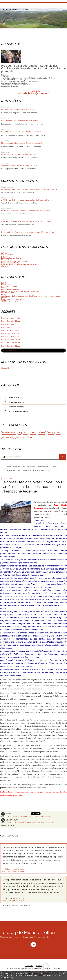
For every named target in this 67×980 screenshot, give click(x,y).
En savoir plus (7, 978)
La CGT (4, 288)
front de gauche (21, 437)
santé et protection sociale (18, 411)
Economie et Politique (9, 286)
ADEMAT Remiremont (9, 301)
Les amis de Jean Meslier (10, 263)
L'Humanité (6, 285)
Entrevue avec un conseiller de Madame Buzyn (37, 189)
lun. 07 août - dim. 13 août (11, 327)
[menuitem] (31, 467)
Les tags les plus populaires (52, 968)
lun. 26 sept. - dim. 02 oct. (11, 334)
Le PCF (4, 283)
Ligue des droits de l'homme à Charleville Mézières (20, 265)
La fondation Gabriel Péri (11, 289)
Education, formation (16, 407)
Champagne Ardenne (16, 402)
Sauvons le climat (8, 293)
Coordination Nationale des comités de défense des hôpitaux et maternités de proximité (31, 297)
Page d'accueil (11, 470)
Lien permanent (10, 820)
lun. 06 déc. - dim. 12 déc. (11, 346)
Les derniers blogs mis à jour (15, 968)
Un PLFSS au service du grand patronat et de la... (22, 132)
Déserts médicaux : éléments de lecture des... (20, 121)
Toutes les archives (10, 350)
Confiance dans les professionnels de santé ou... (21, 154)
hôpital (33, 433)
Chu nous (5, 266)
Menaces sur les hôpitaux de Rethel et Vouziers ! (22, 143)
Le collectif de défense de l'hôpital (14, 261)
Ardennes (12, 393)
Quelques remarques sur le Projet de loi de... (20, 165)
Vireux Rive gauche (8, 255)
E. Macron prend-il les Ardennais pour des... (34, 221)
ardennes (42, 433)
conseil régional (19, 823)
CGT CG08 (5, 260)
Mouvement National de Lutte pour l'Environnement (21, 291)
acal (25, 433)
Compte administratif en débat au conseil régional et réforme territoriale (29, 467)
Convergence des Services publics (14, 299)
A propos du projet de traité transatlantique (37, 470)
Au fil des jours (14, 397)
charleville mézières (9, 433)
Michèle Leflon (7, 189)
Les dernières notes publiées (34, 968)
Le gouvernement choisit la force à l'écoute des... (30, 211)
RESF (3, 294)
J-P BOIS (5, 200)
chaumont (50, 823)
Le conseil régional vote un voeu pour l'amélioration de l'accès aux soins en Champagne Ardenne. (32, 487)
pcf (20, 433)
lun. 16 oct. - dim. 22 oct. (10, 324)
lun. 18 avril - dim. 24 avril (11, 340)
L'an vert (4, 256)
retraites (51, 433)
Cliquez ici (5, 368)
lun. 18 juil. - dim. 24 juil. (10, 337)
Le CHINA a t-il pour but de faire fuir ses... (18, 110)
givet (31, 437)
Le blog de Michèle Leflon (28, 933)
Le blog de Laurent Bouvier (11, 258)
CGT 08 (4, 253)
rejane (4, 211)
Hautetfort (39, 965)
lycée (58, 433)
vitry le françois (7, 437)
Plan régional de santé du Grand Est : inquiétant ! (35, 232)
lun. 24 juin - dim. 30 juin (10, 318)
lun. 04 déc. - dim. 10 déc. (11, 321)
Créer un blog (29, 965)
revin (43, 823)
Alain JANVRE (7, 221)
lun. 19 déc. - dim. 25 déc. (11, 330)
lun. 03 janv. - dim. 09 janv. (11, 343)
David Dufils (6, 232)
